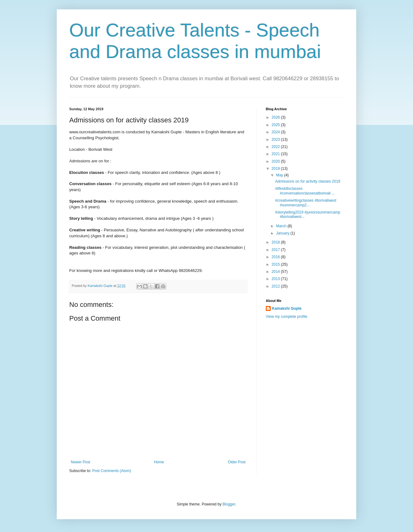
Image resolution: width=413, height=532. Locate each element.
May (280, 175)
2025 (276, 125)
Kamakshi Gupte (287, 308)
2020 (276, 161)
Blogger (229, 504)
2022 (276, 147)
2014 (276, 272)
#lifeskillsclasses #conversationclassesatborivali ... (305, 191)
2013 (276, 279)
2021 (276, 154)
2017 (276, 250)
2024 (276, 132)
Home (159, 462)
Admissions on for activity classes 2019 (308, 181)
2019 (276, 169)
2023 (276, 140)
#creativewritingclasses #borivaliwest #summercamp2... (306, 203)
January (283, 233)
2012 (276, 286)
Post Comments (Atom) (112, 471)
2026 (276, 117)
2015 (276, 264)
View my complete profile (287, 317)
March (282, 226)
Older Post (237, 462)
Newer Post (80, 462)
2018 (276, 242)
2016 (276, 257)
